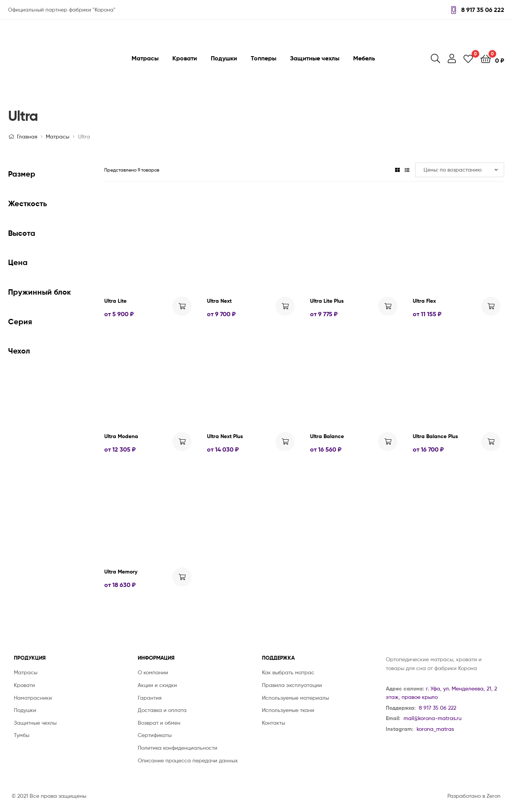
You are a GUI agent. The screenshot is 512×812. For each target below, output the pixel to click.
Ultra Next (219, 301)
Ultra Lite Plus (327, 301)
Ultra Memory (121, 572)
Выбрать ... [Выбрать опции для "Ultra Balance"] (388, 442)
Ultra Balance (327, 436)
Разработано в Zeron (474, 796)
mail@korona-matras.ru (433, 718)
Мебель (364, 58)
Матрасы (145, 58)
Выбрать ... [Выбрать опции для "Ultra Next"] (285, 306)
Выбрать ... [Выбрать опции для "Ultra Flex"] (491, 306)
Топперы (264, 58)
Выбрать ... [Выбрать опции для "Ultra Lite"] (182, 306)
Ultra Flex (424, 301)
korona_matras (435, 729)
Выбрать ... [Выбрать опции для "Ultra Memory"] (182, 577)
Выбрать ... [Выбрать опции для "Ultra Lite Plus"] (388, 306)
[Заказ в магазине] (460, 170)
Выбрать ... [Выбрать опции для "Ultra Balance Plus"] (491, 442)
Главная (27, 136)
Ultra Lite (115, 301)
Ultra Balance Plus (435, 436)
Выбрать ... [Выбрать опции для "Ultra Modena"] (182, 442)
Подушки (224, 58)
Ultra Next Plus (225, 436)
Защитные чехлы (315, 58)
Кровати (185, 58)
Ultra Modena (121, 436)
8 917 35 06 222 (478, 10)
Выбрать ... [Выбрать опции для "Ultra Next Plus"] (285, 442)
